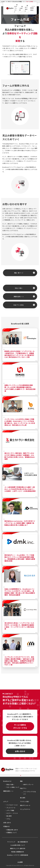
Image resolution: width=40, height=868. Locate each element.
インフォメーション (12, 805)
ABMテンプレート (28, 784)
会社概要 (20, 862)
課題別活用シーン (19, 296)
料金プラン (23, 788)
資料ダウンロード (25, 805)
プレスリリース (11, 808)
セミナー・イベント (12, 813)
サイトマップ (11, 842)
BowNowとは (7, 781)
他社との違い (19, 288)
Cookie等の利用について (18, 845)
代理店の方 (6, 826)
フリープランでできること (30, 793)
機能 (21, 781)
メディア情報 (10, 810)
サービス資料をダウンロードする (20, 726)
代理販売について (12, 832)
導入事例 (23, 798)
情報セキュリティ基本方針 (18, 848)
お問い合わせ (20, 751)
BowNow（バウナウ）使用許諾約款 (18, 855)
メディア (6, 802)
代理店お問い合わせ (12, 830)
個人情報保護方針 (23, 842)
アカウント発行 (25, 802)
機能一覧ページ (19, 273)
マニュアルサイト (25, 809)
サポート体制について (13, 787)
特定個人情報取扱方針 (18, 852)
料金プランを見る (19, 305)
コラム (8, 819)
